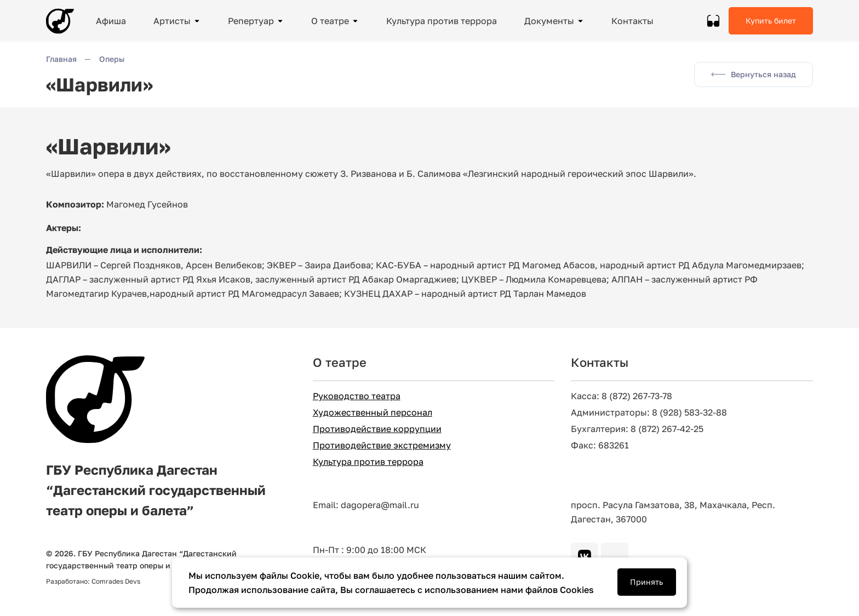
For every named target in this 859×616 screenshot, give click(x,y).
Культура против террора (368, 462)
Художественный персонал (373, 413)
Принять (646, 582)
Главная (61, 59)
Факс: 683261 (600, 445)
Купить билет (771, 21)
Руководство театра (357, 396)
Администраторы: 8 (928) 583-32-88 (649, 413)
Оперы (112, 59)
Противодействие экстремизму (382, 445)
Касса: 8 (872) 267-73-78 (622, 396)
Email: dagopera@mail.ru (366, 505)
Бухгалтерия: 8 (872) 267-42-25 (637, 429)
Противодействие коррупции (377, 429)
